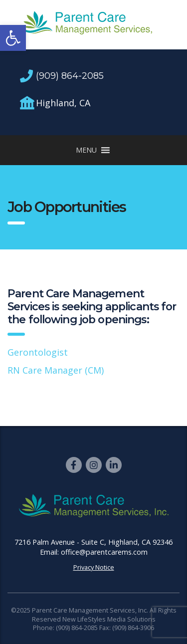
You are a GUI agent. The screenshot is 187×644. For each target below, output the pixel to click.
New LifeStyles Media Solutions (109, 619)
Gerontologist (38, 352)
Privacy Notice (94, 567)
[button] (13, 38)
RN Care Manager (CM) (56, 370)
